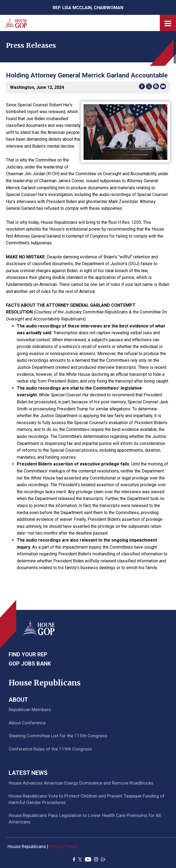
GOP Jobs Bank (30, 664)
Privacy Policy (63, 846)
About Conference (27, 723)
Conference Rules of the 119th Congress (50, 749)
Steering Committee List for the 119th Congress (58, 736)
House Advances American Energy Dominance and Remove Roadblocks (81, 783)
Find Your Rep (28, 654)
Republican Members (30, 710)
